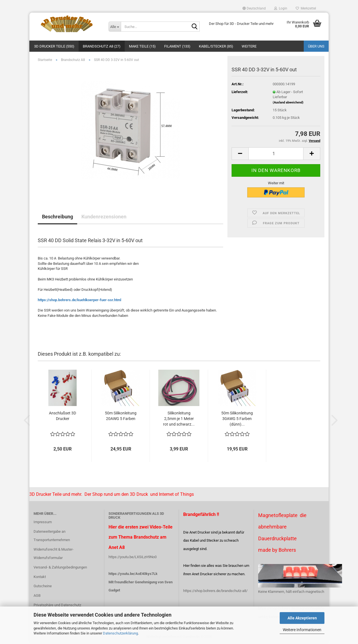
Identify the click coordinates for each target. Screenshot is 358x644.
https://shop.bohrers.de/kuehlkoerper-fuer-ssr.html (79, 300)
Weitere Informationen (302, 630)
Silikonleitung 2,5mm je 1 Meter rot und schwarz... (179, 419)
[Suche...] (115, 27)
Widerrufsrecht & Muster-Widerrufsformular (54, 554)
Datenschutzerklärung (120, 633)
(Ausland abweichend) (288, 102)
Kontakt (40, 577)
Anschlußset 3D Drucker (63, 416)
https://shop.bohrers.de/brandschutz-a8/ (215, 591)
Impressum (43, 522)
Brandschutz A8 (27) (102, 46)
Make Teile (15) (142, 46)
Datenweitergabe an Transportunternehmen (52, 536)
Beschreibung (57, 217)
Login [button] (281, 8)
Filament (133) (177, 46)
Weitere (249, 46)
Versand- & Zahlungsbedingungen (60, 567)
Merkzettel (306, 8)
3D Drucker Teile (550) (54, 46)
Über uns (316, 46)
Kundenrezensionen (104, 217)
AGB (37, 595)
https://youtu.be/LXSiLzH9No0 (133, 557)
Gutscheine (43, 586)
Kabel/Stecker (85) (216, 46)
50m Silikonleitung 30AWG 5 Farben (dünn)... (237, 419)
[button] (254, 8)
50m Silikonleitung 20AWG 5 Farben (121, 416)
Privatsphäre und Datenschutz (57, 605)
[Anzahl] (276, 154)
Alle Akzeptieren (302, 618)
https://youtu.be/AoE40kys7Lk (133, 574)
